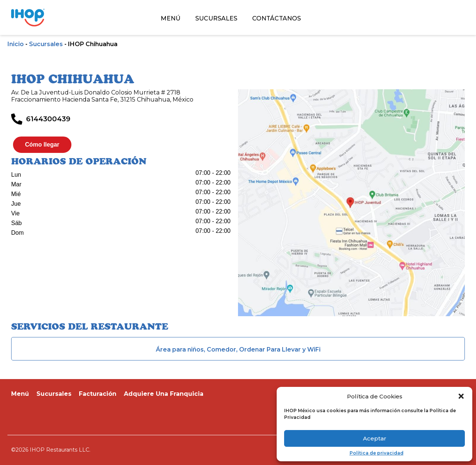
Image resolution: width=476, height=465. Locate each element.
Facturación (98, 394)
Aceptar (375, 438)
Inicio (16, 44)
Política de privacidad (377, 453)
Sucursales (46, 44)
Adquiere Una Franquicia (164, 394)
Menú (20, 394)
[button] (461, 396)
